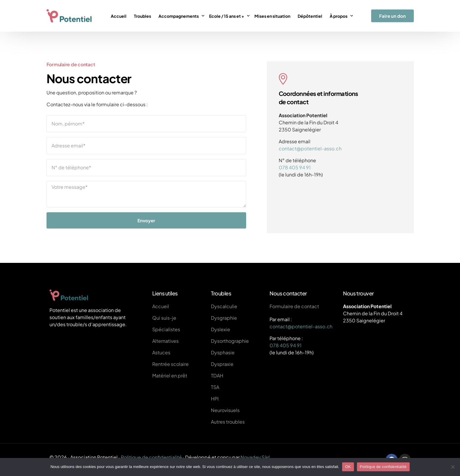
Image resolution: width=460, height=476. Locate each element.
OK (348, 467)
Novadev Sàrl (255, 457)
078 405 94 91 (295, 167)
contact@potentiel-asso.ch (310, 148)
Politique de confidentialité (151, 457)
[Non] (453, 467)
